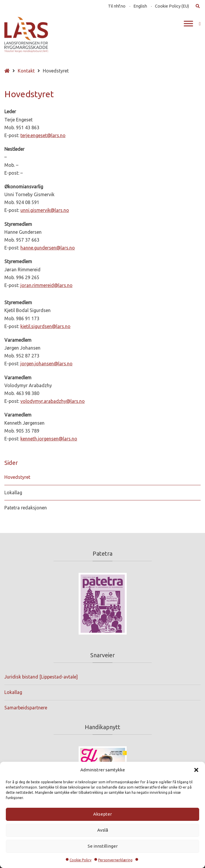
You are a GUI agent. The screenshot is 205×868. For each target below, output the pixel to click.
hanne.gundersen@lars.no (48, 248)
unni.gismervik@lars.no (45, 210)
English (140, 6)
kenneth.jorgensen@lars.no (49, 439)
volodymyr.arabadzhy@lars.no (53, 401)
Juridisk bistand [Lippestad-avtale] (41, 677)
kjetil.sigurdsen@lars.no (45, 326)
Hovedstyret (17, 477)
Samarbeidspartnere (26, 708)
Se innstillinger (103, 846)
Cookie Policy (81, 860)
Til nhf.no (117, 6)
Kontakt (26, 71)
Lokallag (13, 493)
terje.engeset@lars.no (43, 135)
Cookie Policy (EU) (172, 6)
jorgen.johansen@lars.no (46, 364)
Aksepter (102, 814)
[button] (196, 770)
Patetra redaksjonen (26, 508)
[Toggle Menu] (188, 23)
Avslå (103, 830)
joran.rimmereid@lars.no (46, 285)
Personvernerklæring (115, 860)
